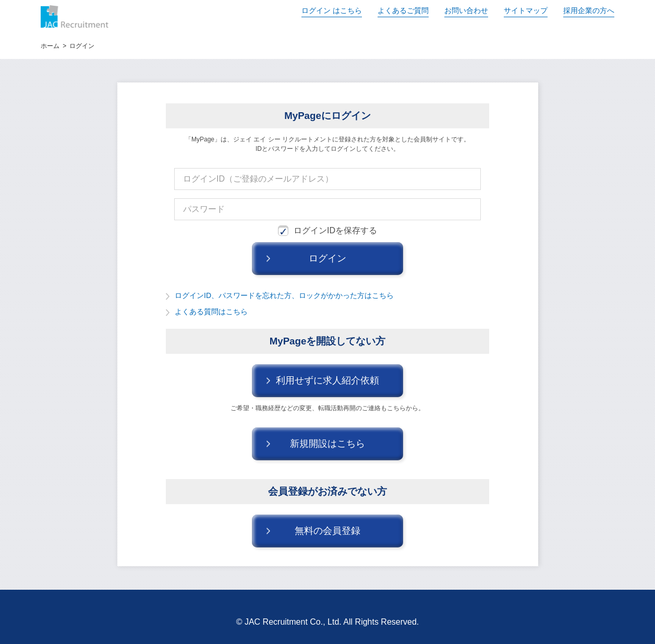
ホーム (50, 46)
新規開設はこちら (327, 444)
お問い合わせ (466, 10)
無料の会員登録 (327, 531)
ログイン (332, 10)
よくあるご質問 (403, 10)
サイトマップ (526, 10)
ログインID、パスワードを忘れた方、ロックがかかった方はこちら (284, 295)
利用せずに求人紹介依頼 (327, 380)
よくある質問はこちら (211, 312)
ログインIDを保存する (327, 231)
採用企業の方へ (589, 10)
